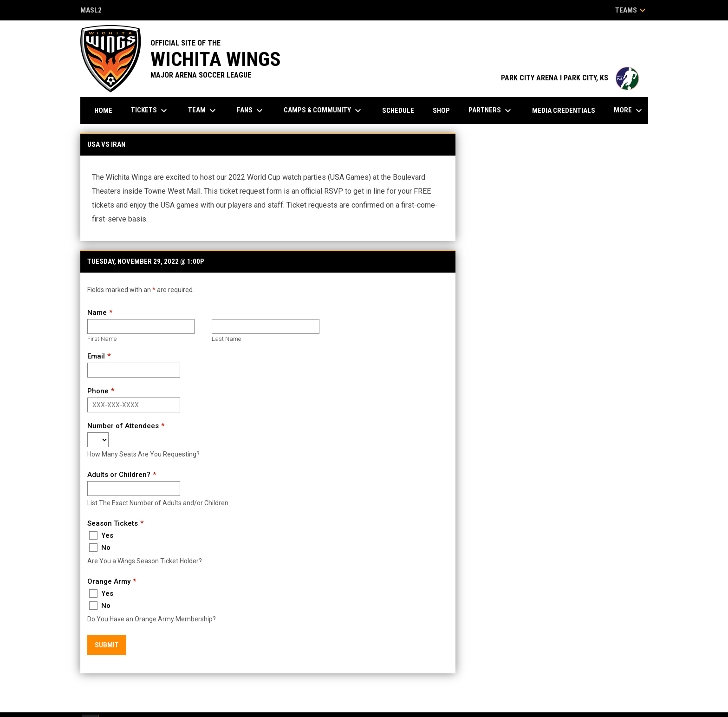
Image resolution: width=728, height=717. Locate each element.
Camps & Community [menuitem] (324, 111)
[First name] (141, 326)
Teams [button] (632, 10)
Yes (101, 535)
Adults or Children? (119, 475)
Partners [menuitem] (491, 111)
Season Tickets (113, 523)
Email (96, 356)
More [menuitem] (629, 111)
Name (97, 313)
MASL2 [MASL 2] (91, 11)
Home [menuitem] (103, 111)
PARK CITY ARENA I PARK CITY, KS (570, 78)
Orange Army (109, 581)
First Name (102, 339)
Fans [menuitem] (251, 111)
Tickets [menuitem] (150, 111)
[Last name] (265, 326)
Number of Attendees (123, 426)
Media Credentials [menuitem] (564, 111)
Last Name (226, 339)
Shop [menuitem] (441, 111)
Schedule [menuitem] (398, 111)
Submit (107, 645)
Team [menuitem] (203, 111)
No (100, 548)
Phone (98, 391)
